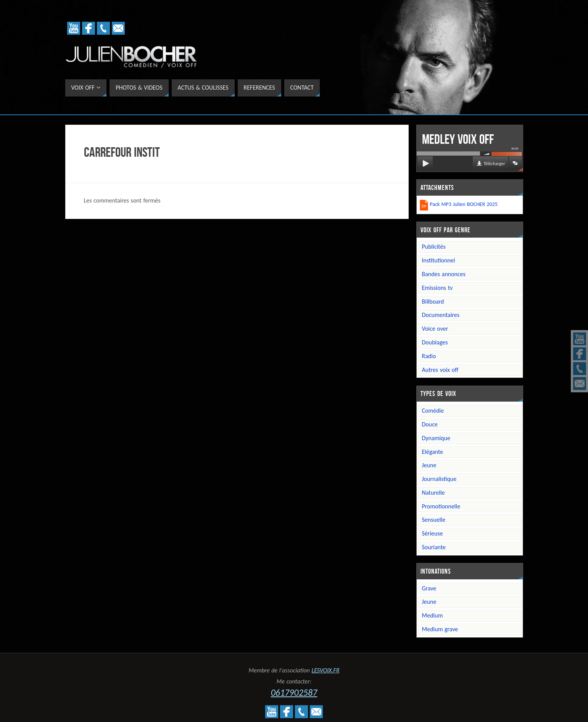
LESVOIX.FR (325, 670)
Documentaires (441, 315)
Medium (433, 615)
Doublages (435, 342)
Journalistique (439, 479)
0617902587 (294, 692)
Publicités (434, 247)
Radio (429, 356)
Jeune (429, 465)
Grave (429, 588)
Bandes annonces (444, 274)
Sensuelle (434, 520)
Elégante (433, 452)
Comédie (433, 411)
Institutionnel (439, 260)
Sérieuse (433, 533)
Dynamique (436, 438)
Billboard (433, 302)
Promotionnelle (441, 506)
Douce (430, 424)
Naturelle (433, 493)
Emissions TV (437, 288)
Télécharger (494, 164)
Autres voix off (440, 370)
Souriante (434, 547)
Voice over (435, 329)
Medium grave (440, 629)
